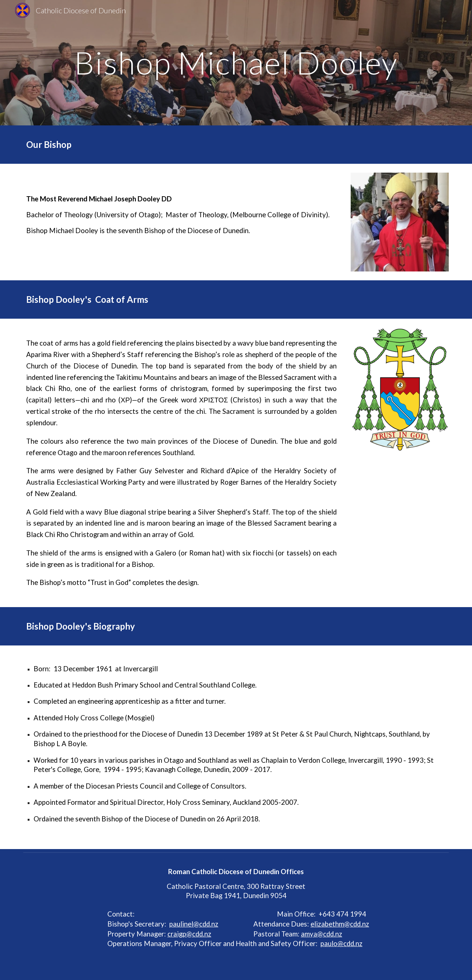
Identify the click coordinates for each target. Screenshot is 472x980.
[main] (236, 63)
